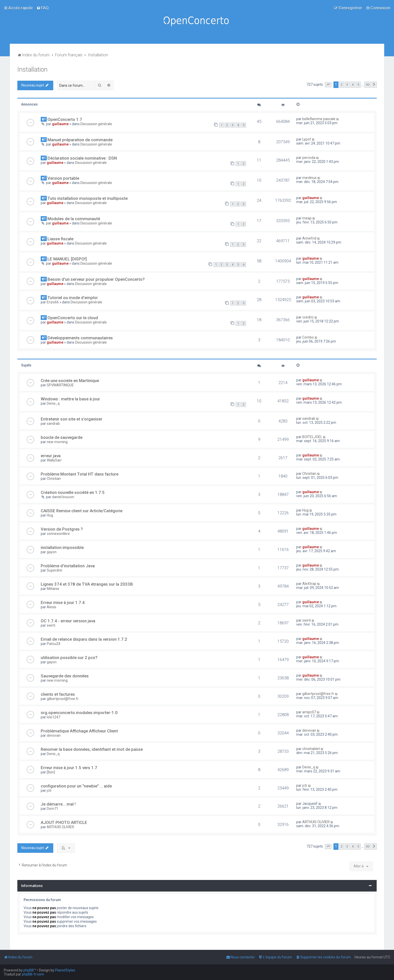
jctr (49, 790)
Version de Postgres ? (62, 529)
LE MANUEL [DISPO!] (67, 259)
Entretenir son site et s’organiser (71, 419)
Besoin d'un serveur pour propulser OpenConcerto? (96, 279)
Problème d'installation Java (68, 566)
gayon (52, 552)
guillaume (60, 124)
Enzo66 (53, 302)
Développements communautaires (80, 338)
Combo (308, 337)
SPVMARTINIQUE (60, 385)
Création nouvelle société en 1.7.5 (73, 492)
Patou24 (54, 644)
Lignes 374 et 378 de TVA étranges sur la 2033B (87, 584)
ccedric (308, 317)
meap (307, 218)
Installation (32, 69)
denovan (54, 735)
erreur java (51, 456)
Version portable (63, 178)
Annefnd (309, 238)
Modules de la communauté (74, 219)
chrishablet (311, 749)
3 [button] (347, 85)
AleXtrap (309, 584)
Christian (54, 479)
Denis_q (53, 403)
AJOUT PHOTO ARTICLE (64, 822)
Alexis (52, 607)
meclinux (309, 178)
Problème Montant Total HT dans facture (80, 474)
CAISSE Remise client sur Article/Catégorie (82, 511)
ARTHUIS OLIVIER (60, 827)
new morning (57, 442)
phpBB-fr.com (33, 974)
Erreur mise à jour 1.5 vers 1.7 (69, 768)
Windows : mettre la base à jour (70, 399)
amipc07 (309, 712)
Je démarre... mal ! (58, 804)
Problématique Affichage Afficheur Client (79, 731)
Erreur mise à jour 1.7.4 (63, 602)
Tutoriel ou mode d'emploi (72, 298)
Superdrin (55, 570)
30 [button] (368, 85)
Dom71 (53, 809)
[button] (328, 85)
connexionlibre (58, 534)
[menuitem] (43, 8)
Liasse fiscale (60, 239)
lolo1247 (54, 717)
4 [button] (353, 85)
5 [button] (358, 85)
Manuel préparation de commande (80, 140)
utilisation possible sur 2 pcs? (69, 658)
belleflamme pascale (319, 119)
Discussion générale (96, 124)
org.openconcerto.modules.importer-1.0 (79, 713)
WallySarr (54, 460)
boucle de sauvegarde (62, 437)
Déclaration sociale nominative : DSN (82, 158)
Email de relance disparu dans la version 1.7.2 (84, 639)
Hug (50, 515)
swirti (51, 625)
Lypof (307, 139)
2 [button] (342, 85)
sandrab (53, 424)
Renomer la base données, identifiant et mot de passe (92, 749)
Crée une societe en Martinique (70, 381)
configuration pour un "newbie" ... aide (76, 786)
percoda (309, 158)
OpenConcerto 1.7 (65, 119)
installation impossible (62, 547)
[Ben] (51, 772)
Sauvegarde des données (65, 676)
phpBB (29, 970)
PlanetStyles (65, 970)
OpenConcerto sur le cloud (73, 318)
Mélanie (53, 589)
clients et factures (58, 694)
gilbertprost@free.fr (63, 699)
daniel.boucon (63, 497)
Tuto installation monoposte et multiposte (88, 198)
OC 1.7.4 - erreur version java (68, 621)
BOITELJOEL (312, 437)
